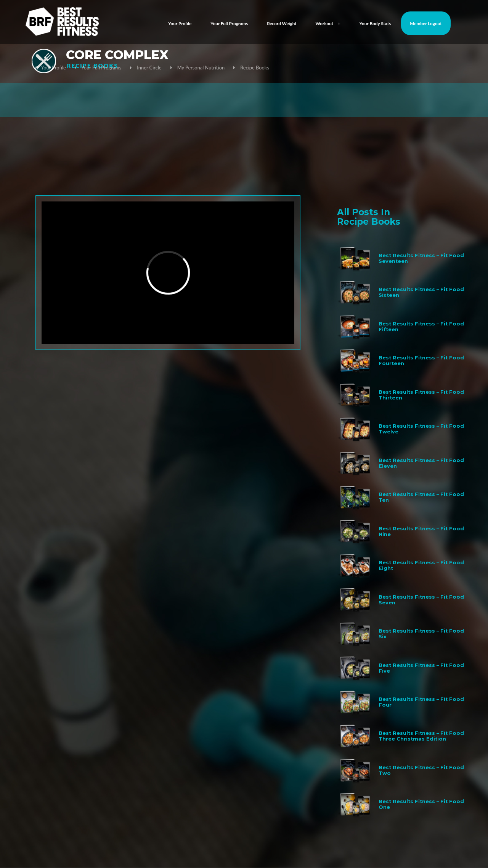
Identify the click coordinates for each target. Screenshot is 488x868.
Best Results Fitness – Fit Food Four (421, 702)
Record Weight (282, 23)
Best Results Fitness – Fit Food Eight (421, 565)
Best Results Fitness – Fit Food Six (421, 634)
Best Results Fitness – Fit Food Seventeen (421, 258)
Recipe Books (255, 68)
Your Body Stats (375, 23)
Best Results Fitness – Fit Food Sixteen (421, 292)
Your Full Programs (229, 23)
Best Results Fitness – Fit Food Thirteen (421, 395)
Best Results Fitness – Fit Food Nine (421, 531)
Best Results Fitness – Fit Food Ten (421, 497)
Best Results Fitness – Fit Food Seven (421, 600)
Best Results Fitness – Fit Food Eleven (421, 463)
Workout (328, 23)
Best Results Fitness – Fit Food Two (421, 770)
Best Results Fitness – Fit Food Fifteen (421, 327)
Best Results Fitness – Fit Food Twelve (421, 429)
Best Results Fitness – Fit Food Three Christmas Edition (421, 736)
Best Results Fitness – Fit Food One (421, 804)
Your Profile (180, 23)
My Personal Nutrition (201, 68)
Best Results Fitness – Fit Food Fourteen (421, 361)
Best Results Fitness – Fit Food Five (421, 668)
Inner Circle (149, 68)
